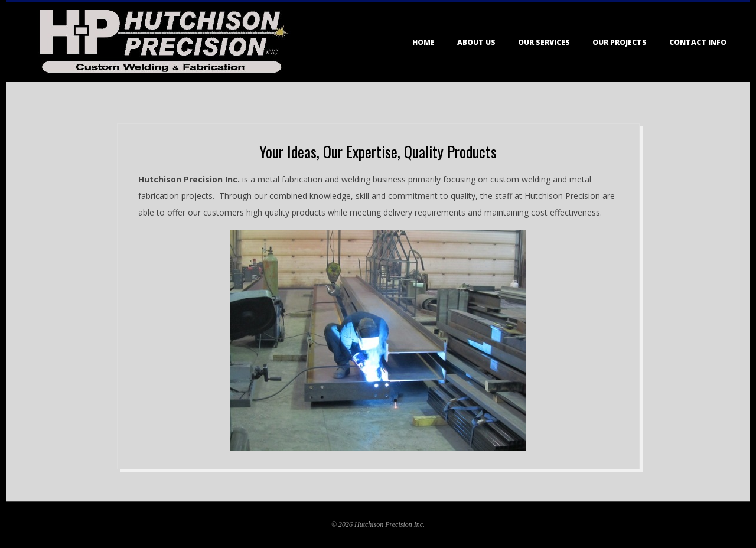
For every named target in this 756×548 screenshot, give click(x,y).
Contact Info (698, 42)
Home (423, 42)
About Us (476, 42)
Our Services (544, 42)
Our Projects (620, 42)
